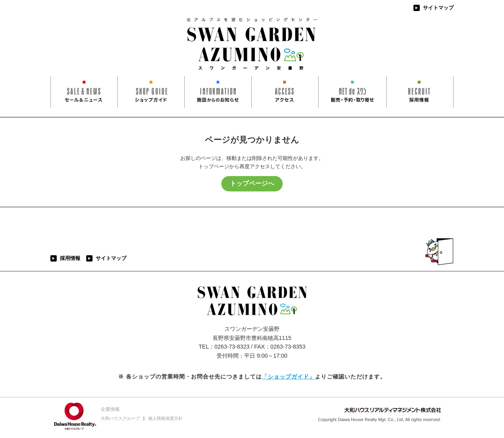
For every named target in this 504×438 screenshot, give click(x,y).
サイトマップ (438, 8)
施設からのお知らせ (218, 92)
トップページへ (252, 183)
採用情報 (420, 92)
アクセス (285, 92)
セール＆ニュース (84, 92)
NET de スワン (352, 92)
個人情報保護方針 (165, 418)
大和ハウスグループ (120, 418)
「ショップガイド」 (288, 377)
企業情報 (110, 409)
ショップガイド (151, 92)
